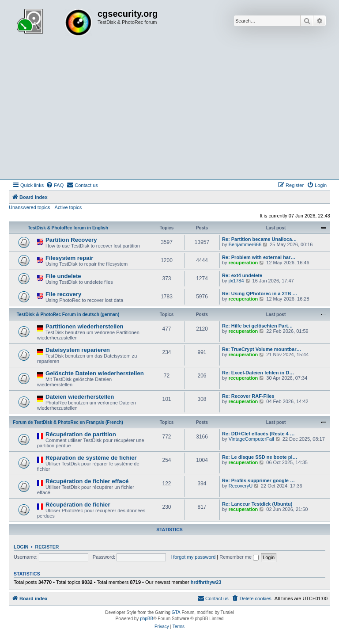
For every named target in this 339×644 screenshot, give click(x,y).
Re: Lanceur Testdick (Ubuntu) (257, 504)
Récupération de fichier (78, 505)
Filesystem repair (70, 258)
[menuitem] (55, 185)
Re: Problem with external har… (259, 257)
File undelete (63, 276)
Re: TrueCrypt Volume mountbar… (262, 349)
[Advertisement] (169, 113)
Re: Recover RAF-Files (248, 396)
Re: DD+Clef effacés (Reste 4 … (258, 434)
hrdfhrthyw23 (206, 582)
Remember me (239, 557)
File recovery (63, 294)
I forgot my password (193, 557)
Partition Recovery (71, 240)
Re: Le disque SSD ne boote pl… (260, 457)
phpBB (147, 619)
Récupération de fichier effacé (87, 481)
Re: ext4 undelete (242, 275)
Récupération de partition (81, 434)
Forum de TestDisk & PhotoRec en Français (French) (68, 422)
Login (21, 547)
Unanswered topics (30, 207)
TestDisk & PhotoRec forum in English (68, 228)
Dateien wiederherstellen (80, 397)
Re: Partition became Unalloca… (259, 239)
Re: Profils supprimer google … (258, 480)
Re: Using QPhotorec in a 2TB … (260, 293)
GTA (176, 612)
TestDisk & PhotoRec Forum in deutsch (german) (68, 314)
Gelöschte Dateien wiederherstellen (95, 373)
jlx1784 (236, 281)
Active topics (68, 207)
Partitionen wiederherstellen (85, 326)
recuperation (243, 263)
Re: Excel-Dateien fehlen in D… (258, 373)
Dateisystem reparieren (78, 350)
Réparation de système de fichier (91, 458)
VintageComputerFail (251, 439)
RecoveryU (241, 486)
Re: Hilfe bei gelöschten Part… (257, 326)
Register (47, 547)
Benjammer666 (245, 244)
